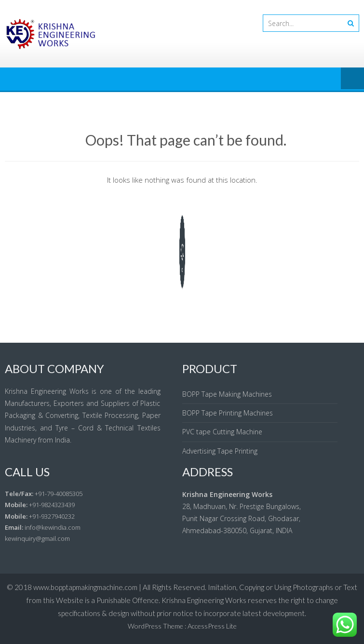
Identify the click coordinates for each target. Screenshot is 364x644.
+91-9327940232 (52, 516)
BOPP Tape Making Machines (227, 394)
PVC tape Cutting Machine (222, 432)
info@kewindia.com (53, 527)
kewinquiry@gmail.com (37, 538)
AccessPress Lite (212, 626)
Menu (352, 79)
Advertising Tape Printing (220, 451)
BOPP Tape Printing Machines (228, 413)
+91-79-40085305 (59, 494)
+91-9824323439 (52, 505)
